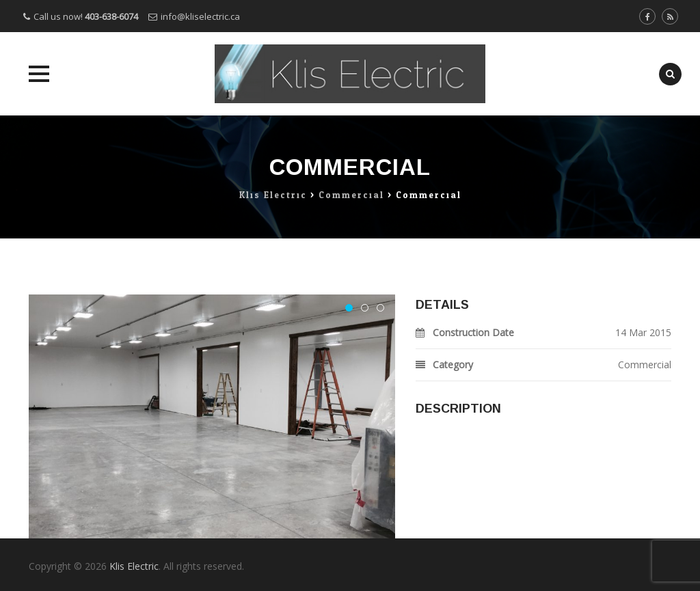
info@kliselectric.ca (200, 16)
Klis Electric (134, 566)
